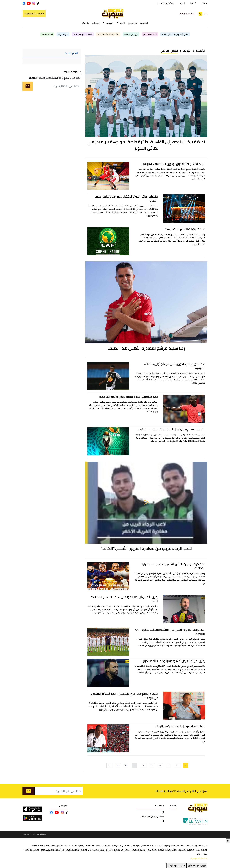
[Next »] (109, 765)
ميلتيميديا (133, 23)
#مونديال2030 (47, 34)
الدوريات (110, 23)
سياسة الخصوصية (199, 858)
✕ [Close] (228, 841)
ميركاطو (95, 23)
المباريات (144, 23)
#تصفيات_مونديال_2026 (83, 34)
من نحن (204, 3)
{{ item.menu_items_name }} (152, 817)
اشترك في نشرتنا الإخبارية (34, 14)
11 (118, 765)
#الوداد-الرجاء (63, 34)
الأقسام (173, 806)
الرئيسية (201, 51)
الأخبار (123, 23)
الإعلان (183, 3)
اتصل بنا (193, 3)
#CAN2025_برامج (150, 34)
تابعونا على (63, 806)
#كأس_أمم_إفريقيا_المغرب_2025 (175, 34)
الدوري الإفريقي (169, 51)
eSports (86, 23)
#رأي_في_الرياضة (131, 34)
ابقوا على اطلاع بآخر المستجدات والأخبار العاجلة (55, 78)
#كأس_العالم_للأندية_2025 (108, 34)
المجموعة (159, 806)
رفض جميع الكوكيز (177, 865)
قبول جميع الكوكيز (197, 865)
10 (126, 765)
